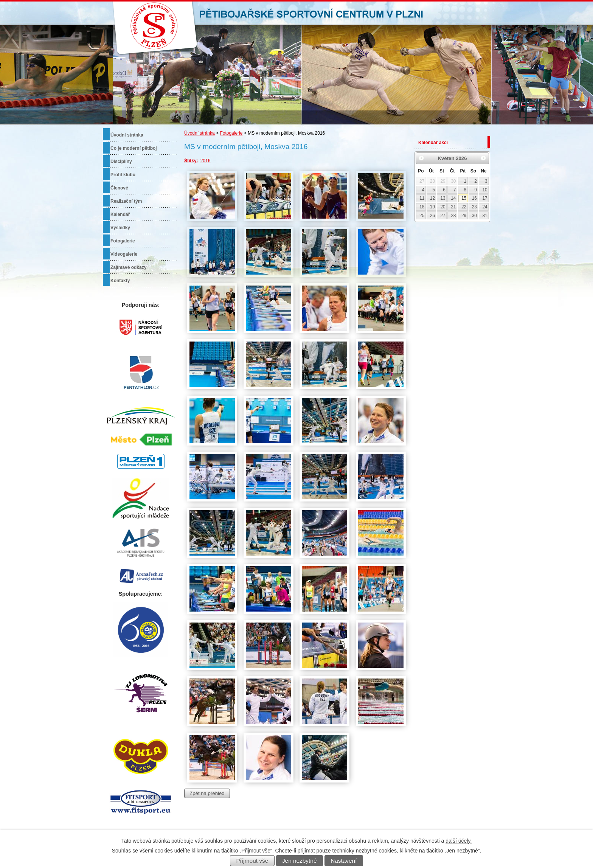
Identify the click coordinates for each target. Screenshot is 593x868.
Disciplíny (121, 161)
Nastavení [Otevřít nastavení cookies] (344, 861)
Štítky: (191, 161)
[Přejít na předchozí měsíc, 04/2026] (421, 158)
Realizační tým (126, 201)
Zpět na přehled (207, 793)
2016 (206, 161)
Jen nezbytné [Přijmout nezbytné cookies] (300, 861)
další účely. (459, 841)
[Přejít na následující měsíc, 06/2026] (483, 158)
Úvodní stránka (199, 133)
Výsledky (120, 228)
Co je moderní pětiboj (134, 148)
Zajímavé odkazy (128, 267)
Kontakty (120, 281)
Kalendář (120, 214)
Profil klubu (123, 175)
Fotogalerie (231, 133)
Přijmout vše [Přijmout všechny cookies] (252, 861)
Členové (119, 188)
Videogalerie (124, 254)
